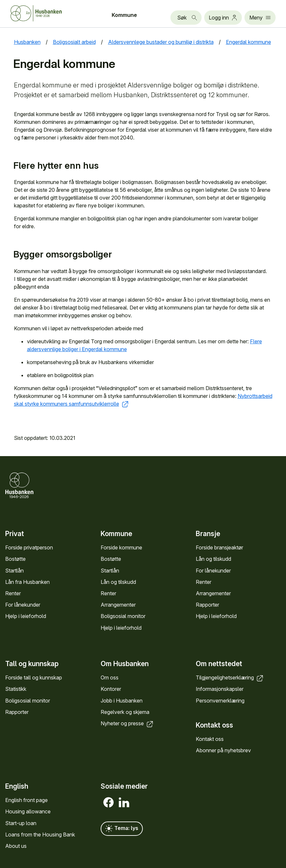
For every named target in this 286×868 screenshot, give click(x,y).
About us (16, 846)
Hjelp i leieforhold (26, 616)
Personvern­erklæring (220, 700)
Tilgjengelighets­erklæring (230, 677)
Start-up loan (21, 823)
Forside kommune (121, 547)
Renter (13, 593)
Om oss (110, 677)
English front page (26, 800)
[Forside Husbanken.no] (44, 13)
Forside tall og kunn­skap (34, 677)
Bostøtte (15, 559)
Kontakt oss (210, 739)
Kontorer (111, 689)
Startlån (14, 571)
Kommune (124, 15)
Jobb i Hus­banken (122, 700)
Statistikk (16, 689)
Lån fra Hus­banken (27, 582)
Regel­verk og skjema (125, 712)
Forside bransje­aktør (219, 547)
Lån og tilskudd (118, 582)
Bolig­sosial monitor (123, 616)
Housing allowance (28, 812)
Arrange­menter (118, 605)
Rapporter (207, 605)
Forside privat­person (29, 547)
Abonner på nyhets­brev (223, 750)
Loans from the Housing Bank (40, 835)
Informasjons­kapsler (220, 689)
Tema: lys (122, 829)
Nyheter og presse (127, 723)
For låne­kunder (23, 605)
